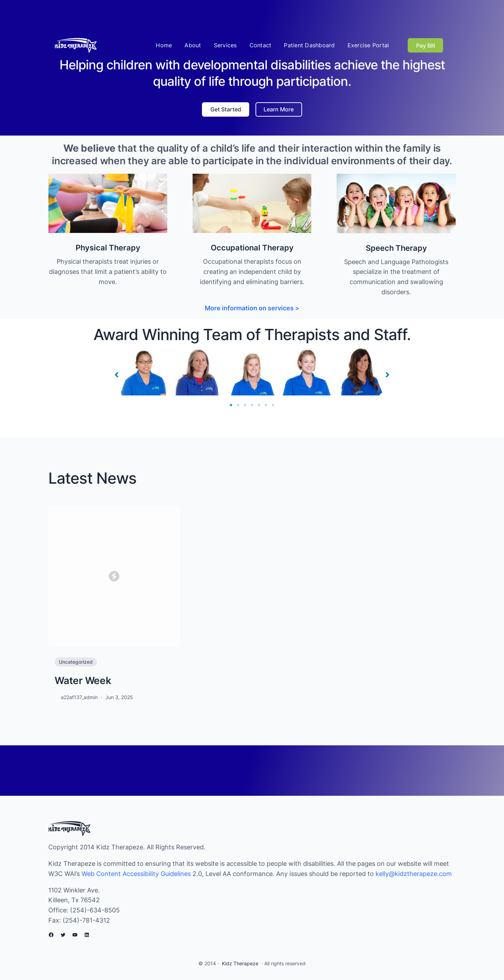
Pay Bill (426, 46)
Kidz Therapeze (240, 963)
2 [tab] (238, 405)
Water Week (83, 681)
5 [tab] (259, 405)
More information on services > (252, 308)
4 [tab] (252, 405)
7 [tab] (273, 405)
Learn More (279, 109)
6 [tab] (266, 405)
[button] (117, 375)
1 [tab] (231, 405)
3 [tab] (245, 405)
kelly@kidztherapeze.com (414, 874)
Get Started (226, 109)
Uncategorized (76, 662)
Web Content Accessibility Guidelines (136, 874)
